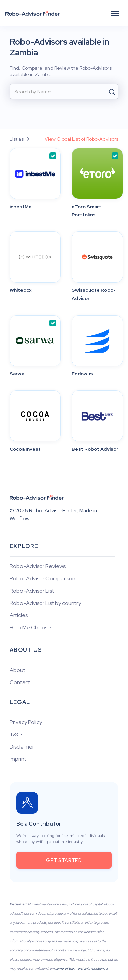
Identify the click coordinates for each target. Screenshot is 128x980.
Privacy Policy (26, 722)
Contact (20, 682)
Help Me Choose (30, 628)
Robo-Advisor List (32, 591)
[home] (33, 13)
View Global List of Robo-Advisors (82, 139)
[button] (115, 13)
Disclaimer (22, 747)
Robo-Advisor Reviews (38, 566)
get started (64, 860)
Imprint (18, 759)
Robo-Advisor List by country (45, 603)
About (17, 670)
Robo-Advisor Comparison (42, 579)
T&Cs (16, 735)
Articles (19, 615)
